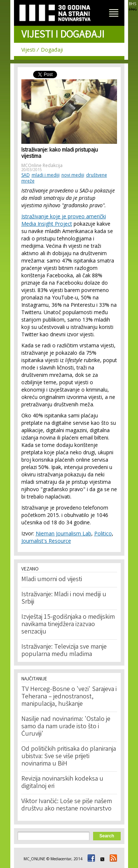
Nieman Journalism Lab (63, 533)
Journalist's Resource (46, 541)
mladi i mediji (46, 175)
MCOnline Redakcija (42, 165)
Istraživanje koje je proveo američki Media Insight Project (64, 220)
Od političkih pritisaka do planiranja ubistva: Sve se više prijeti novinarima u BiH (69, 757)
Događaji (52, 50)
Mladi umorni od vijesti (52, 580)
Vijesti (28, 50)
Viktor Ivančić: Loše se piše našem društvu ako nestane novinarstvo (67, 805)
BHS (132, 4)
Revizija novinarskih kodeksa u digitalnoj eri (62, 783)
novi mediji (73, 175)
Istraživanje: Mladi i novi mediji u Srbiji (64, 598)
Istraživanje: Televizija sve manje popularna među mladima (64, 651)
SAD (26, 175)
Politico (103, 533)
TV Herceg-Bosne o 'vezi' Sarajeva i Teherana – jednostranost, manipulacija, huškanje (69, 697)
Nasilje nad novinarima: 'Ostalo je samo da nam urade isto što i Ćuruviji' (66, 727)
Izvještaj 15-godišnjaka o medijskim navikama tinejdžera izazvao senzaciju (68, 625)
